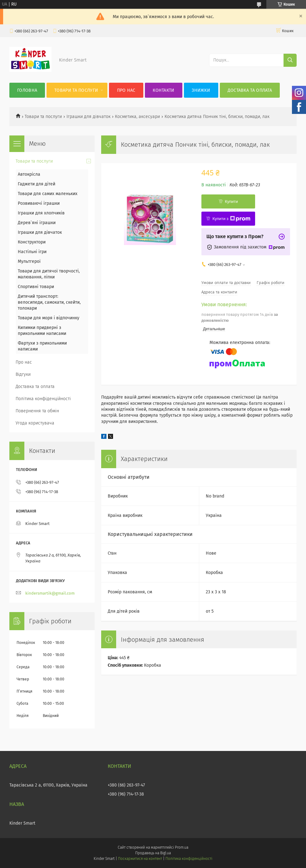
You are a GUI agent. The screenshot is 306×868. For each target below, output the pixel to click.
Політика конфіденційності (43, 399)
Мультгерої (29, 261)
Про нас (126, 90)
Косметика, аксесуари (137, 117)
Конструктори (32, 242)
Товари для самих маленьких (48, 194)
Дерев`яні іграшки (37, 223)
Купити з (231, 219)
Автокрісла (29, 174)
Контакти (163, 90)
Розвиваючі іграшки (39, 203)
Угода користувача (35, 423)
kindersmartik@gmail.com (50, 593)
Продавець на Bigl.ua (153, 853)
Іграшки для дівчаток (89, 117)
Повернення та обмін (37, 411)
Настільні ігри (32, 252)
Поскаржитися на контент (140, 859)
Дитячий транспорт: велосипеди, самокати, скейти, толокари (49, 302)
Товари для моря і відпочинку (49, 318)
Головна (27, 90)
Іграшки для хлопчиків (41, 213)
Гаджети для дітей (37, 184)
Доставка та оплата (250, 90)
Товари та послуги (76, 90)
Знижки (201, 90)
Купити (231, 201)
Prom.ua (182, 847)
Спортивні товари (36, 287)
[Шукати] (290, 60)
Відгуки (23, 374)
